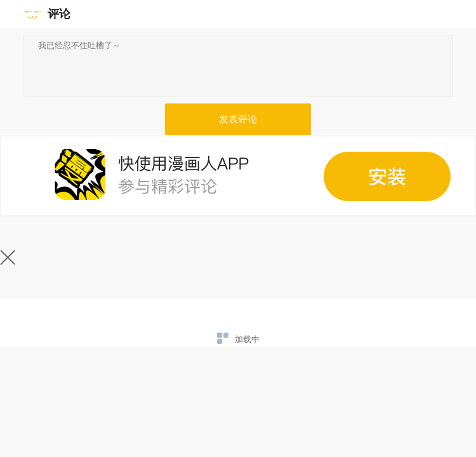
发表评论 (238, 119)
